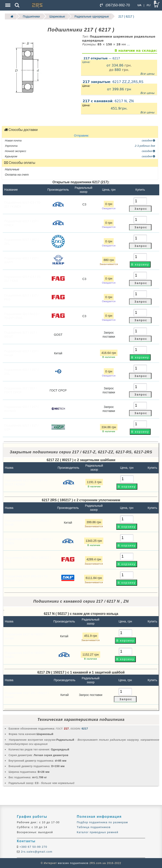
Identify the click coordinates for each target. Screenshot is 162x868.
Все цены (147, 73)
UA (140, 5)
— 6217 (102, 58)
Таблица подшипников (94, 827)
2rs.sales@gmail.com (36, 852)
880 (118, 70)
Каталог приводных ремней (98, 832)
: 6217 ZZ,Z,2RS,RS (119, 87)
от (109, 65)
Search (17, 5)
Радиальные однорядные (91, 16)
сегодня (148, 140)
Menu (7, 3)
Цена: (86, 62)
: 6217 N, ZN (119, 107)
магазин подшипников (73, 863)
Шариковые (56, 16)
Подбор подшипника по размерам (102, 822)
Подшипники (31, 16)
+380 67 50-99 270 (33, 847)
